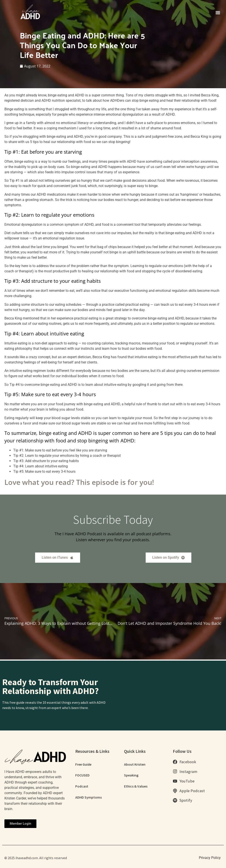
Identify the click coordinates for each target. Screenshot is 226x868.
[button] (218, 12)
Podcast (82, 786)
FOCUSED (82, 775)
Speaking (131, 775)
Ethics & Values (136, 786)
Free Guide (83, 764)
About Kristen (135, 764)
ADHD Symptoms (89, 797)
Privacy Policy (210, 858)
